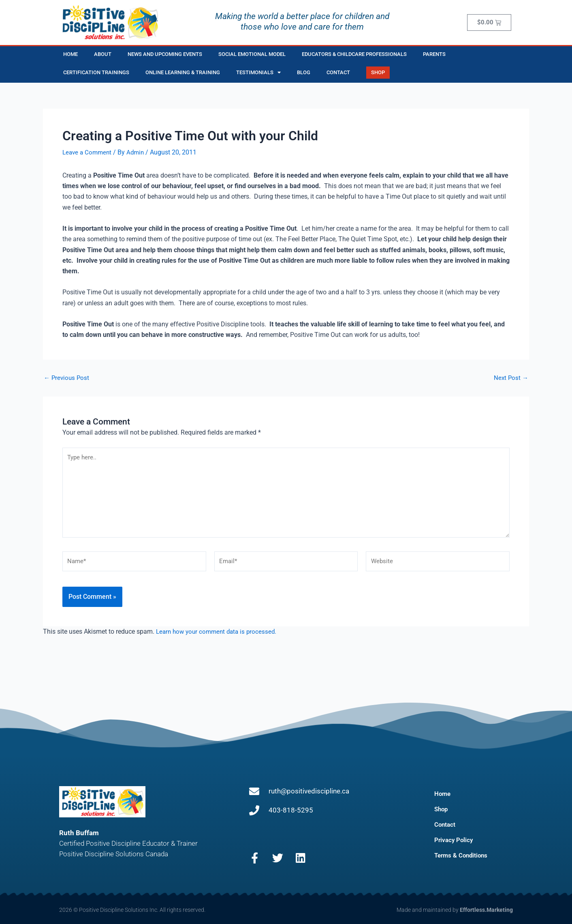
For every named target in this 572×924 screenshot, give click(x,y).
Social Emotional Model (252, 54)
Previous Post (67, 378)
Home (70, 54)
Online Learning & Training (183, 72)
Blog (304, 72)
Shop (442, 809)
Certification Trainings (96, 72)
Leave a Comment (88, 152)
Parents (434, 54)
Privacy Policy (455, 840)
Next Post (510, 378)
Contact (338, 72)
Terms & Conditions (463, 855)
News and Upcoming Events (165, 54)
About (103, 54)
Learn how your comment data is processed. (219, 639)
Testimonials (258, 72)
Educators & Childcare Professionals (354, 54)
